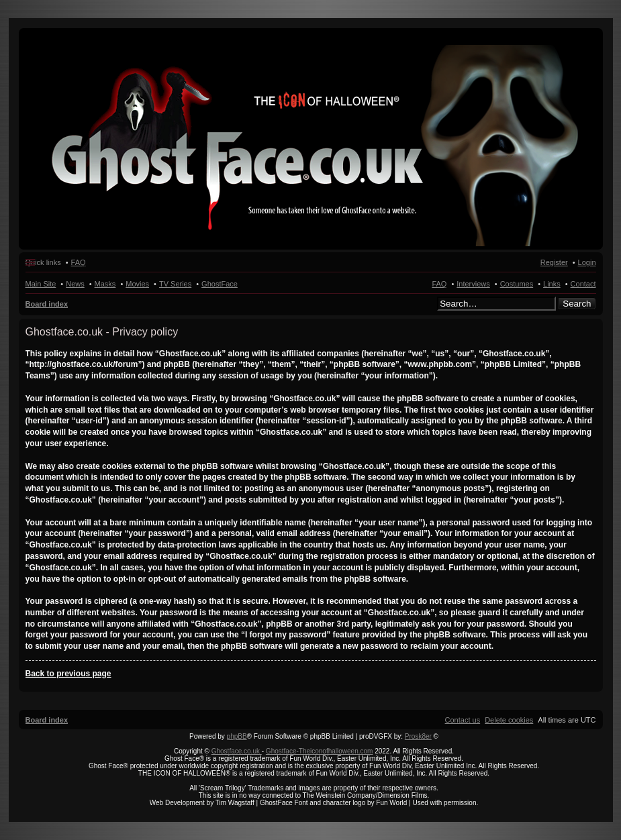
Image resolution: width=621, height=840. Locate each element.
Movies (137, 284)
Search (577, 304)
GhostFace (220, 284)
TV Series (175, 284)
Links (552, 284)
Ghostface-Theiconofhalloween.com (320, 751)
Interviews (473, 284)
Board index (47, 304)
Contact (583, 284)
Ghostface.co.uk (237, 751)
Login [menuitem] (587, 262)
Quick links (43, 262)
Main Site (41, 284)
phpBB (237, 736)
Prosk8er (418, 736)
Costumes (517, 284)
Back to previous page (68, 674)
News (75, 284)
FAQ (439, 284)
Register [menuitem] (554, 262)
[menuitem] (509, 720)
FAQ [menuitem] (79, 262)
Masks (105, 284)
